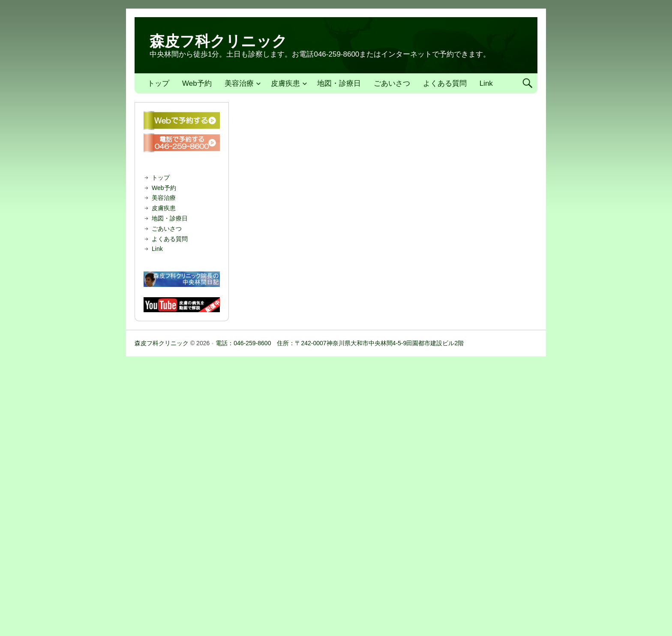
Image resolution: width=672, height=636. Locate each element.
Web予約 (197, 83)
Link (486, 83)
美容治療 (239, 83)
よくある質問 (445, 83)
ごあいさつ (392, 83)
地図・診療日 (339, 83)
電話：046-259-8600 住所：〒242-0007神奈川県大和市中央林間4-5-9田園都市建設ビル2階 (340, 343)
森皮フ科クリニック (218, 41)
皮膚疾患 (285, 83)
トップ (158, 83)
